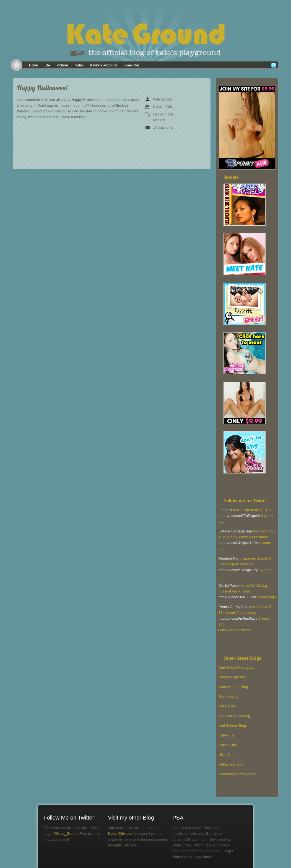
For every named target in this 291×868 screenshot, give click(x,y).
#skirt (246, 591)
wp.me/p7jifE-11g (253, 585)
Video (79, 65)
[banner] (145, 30)
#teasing (247, 564)
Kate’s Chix (228, 745)
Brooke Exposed (232, 677)
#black (231, 613)
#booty (232, 537)
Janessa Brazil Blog (234, 716)
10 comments (163, 128)
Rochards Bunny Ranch (237, 774)
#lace (241, 613)
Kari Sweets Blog (232, 726)
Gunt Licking (228, 696)
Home (33, 65)
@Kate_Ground (66, 834)
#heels (224, 564)
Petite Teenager (231, 764)
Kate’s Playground (104, 65)
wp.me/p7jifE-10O (257, 558)
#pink (234, 564)
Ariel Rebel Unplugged (237, 667)
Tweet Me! (131, 65)
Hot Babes (227, 706)
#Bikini (238, 510)
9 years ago (266, 597)
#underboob (258, 537)
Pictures (62, 65)
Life (47, 65)
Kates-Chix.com (121, 834)
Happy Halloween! (42, 88)
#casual (225, 591)
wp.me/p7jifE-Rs (257, 510)
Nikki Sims (227, 755)
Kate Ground (162, 99)
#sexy (243, 537)
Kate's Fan (227, 735)
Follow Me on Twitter (234, 630)
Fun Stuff (160, 114)
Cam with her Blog (233, 687)
